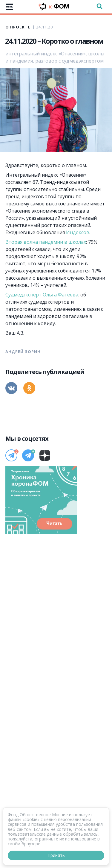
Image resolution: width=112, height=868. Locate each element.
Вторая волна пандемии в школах (46, 242)
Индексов (78, 232)
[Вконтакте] (11, 388)
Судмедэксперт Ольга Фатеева (42, 295)
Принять (56, 855)
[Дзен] (45, 455)
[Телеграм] (11, 455)
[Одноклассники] (29, 388)
